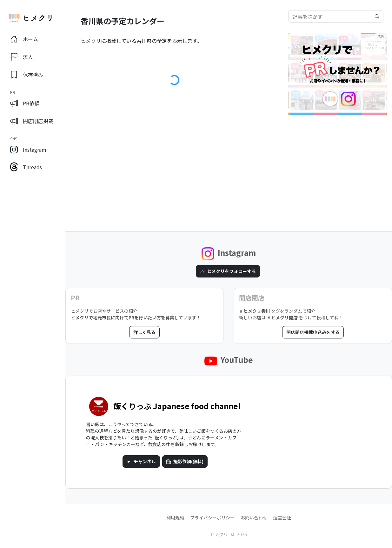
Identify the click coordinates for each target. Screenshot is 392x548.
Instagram (28, 150)
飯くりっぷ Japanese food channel (177, 406)
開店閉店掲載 (32, 120)
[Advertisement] (338, 161)
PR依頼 (25, 103)
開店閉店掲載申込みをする (313, 332)
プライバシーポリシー (212, 518)
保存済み (27, 75)
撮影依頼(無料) (185, 461)
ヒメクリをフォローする (228, 271)
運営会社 (282, 518)
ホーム (24, 39)
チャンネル (141, 461)
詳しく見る (144, 332)
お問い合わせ (254, 518)
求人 (22, 57)
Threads (26, 167)
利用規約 (175, 518)
